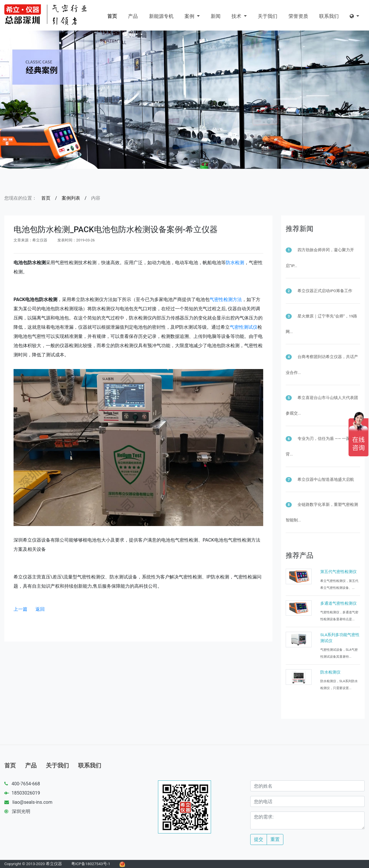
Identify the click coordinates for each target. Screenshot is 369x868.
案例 (190, 16)
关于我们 (268, 16)
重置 (275, 839)
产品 (133, 16)
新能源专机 (161, 16)
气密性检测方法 (226, 299)
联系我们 (329, 16)
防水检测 (235, 263)
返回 (40, 609)
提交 (259, 839)
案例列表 (71, 198)
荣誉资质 (298, 16)
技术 (237, 16)
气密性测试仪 (244, 327)
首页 (112, 16)
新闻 (216, 16)
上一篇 (20, 609)
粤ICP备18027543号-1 (91, 864)
